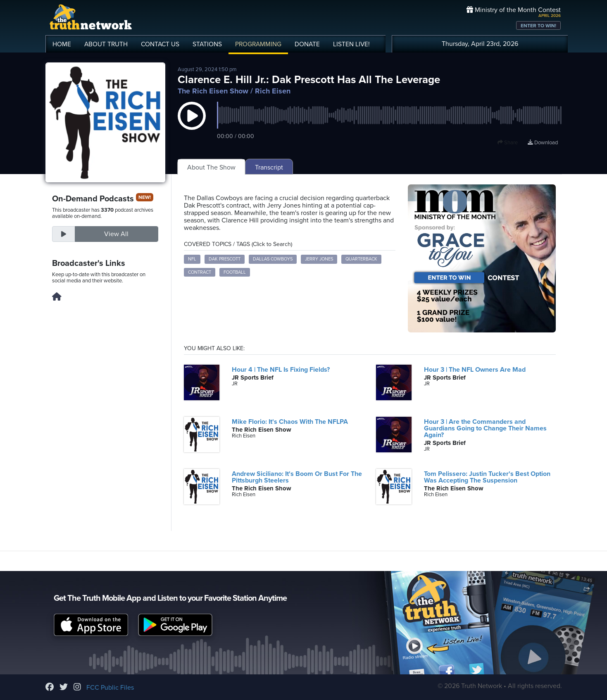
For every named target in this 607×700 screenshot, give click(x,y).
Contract (200, 272)
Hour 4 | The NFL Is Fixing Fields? (281, 370)
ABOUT (106, 44)
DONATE (307, 44)
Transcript (269, 167)
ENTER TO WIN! (538, 26)
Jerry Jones (319, 259)
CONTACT (160, 44)
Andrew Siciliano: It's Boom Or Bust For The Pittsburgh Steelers (297, 477)
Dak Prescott (225, 259)
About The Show (211, 167)
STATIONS (207, 44)
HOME (62, 44)
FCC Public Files (110, 688)
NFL (192, 259)
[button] (192, 124)
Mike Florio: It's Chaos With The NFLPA (290, 422)
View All (116, 234)
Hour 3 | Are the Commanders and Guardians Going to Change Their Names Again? (485, 428)
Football (235, 272)
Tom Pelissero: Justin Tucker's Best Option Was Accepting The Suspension (487, 477)
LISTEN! (351, 44)
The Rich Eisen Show (213, 91)
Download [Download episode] (543, 143)
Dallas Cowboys (273, 259)
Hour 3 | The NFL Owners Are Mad (475, 370)
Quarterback (361, 259)
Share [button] (508, 143)
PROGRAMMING (258, 44)
